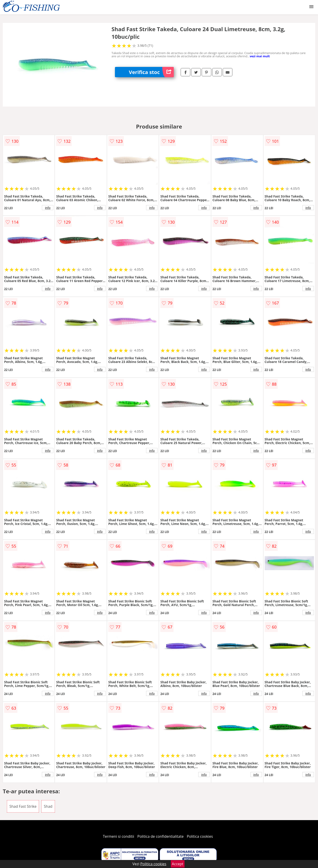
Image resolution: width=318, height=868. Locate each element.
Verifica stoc (151, 72)
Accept (178, 864)
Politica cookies (200, 836)
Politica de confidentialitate (160, 836)
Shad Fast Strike (23, 806)
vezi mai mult (260, 56)
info (48, 208)
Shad (48, 806)
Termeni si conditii (118, 836)
